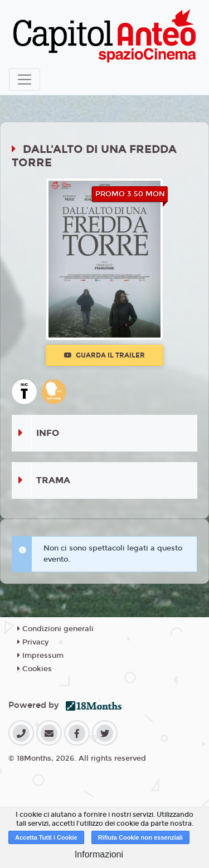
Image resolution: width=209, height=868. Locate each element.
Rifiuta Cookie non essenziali (140, 837)
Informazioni (99, 854)
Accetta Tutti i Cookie (46, 837)
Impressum (40, 656)
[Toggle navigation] (25, 80)
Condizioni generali (55, 629)
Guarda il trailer (104, 355)
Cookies (35, 669)
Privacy (33, 642)
